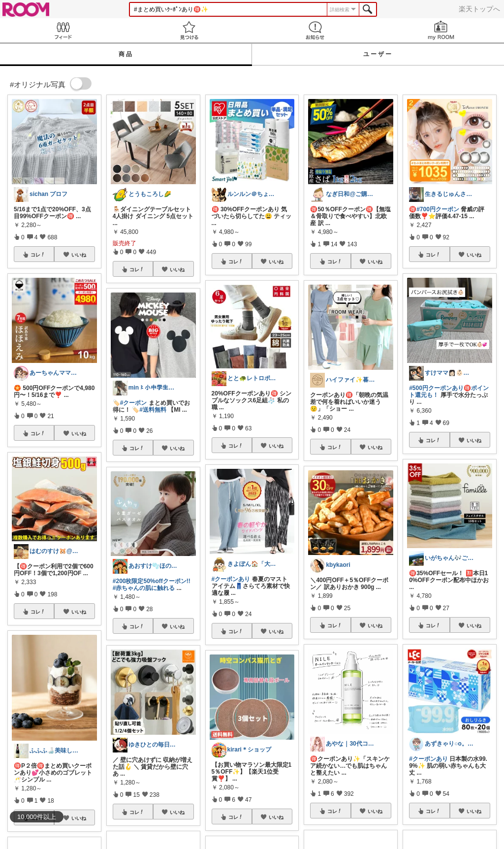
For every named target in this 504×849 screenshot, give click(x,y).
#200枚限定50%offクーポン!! (152, 581)
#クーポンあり (231, 579)
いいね (79, 255)
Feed (63, 30)
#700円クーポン (438, 209)
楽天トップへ (479, 9)
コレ (38, 255)
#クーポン (134, 403)
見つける (189, 30)
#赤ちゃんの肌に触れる (144, 588)
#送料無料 (153, 410)
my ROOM (441, 30)
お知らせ (315, 30)
